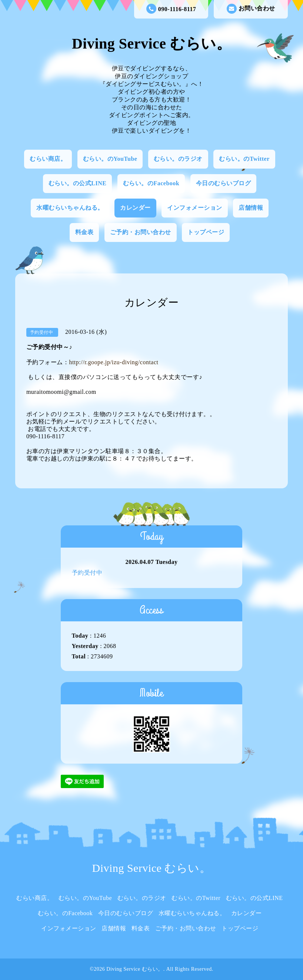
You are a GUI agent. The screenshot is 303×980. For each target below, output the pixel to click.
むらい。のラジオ (178, 159)
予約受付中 (87, 573)
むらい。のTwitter (244, 159)
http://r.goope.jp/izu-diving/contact (114, 362)
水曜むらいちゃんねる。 (70, 208)
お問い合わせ (251, 9)
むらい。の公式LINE (78, 183)
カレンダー (135, 208)
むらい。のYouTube (110, 159)
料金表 (84, 232)
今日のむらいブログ (224, 183)
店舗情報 (251, 208)
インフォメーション (195, 208)
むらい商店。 (48, 159)
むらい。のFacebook (151, 183)
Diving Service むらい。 (151, 44)
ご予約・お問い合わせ (141, 232)
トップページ (206, 232)
